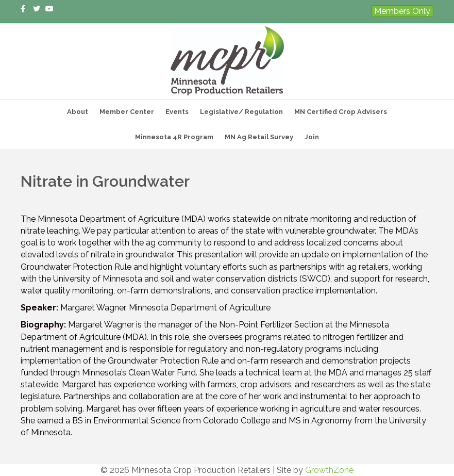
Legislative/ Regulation (241, 112)
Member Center (127, 112)
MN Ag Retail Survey (259, 137)
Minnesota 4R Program (174, 137)
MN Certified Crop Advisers (341, 112)
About (78, 112)
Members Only (402, 11)
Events (177, 112)
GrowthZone (329, 470)
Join (312, 137)
